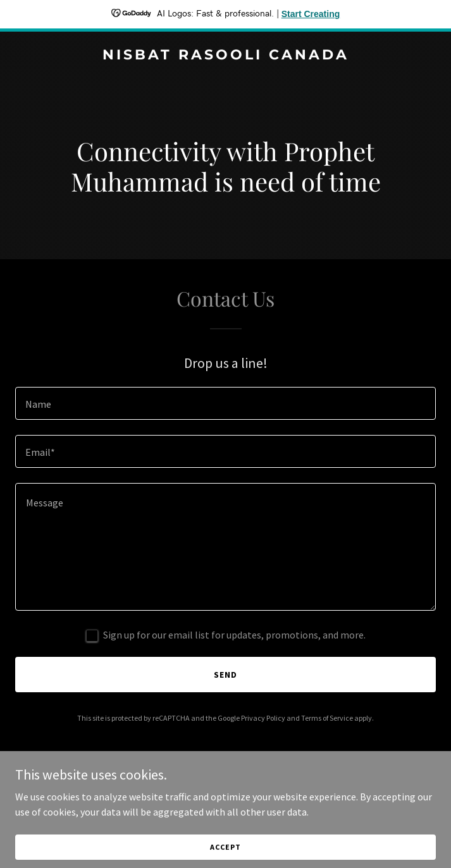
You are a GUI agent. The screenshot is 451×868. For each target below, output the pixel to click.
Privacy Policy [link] (263, 718)
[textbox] (225, 403)
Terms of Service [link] (327, 718)
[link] (225, 56)
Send (225, 675)
